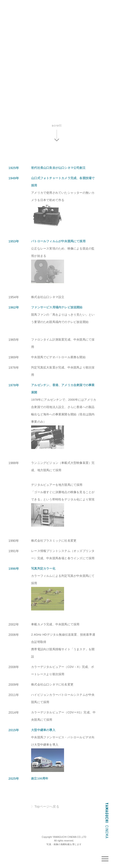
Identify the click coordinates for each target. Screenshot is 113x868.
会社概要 (15, 23)
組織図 (13, 31)
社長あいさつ (56, 23)
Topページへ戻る (47, 806)
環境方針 (34, 31)
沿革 (34, 23)
